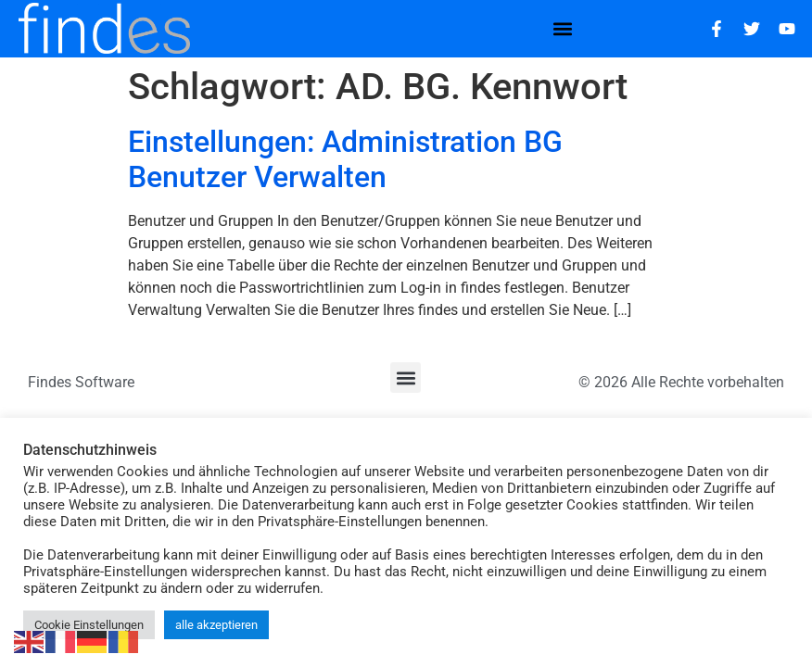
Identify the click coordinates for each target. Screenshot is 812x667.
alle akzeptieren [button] (216, 625)
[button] (563, 28)
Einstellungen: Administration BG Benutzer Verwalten (345, 159)
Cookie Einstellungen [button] (89, 625)
